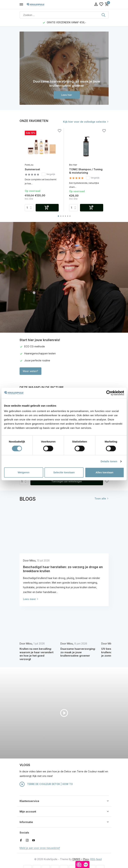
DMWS (76, 859)
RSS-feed (96, 859)
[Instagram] (27, 840)
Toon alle (100, 498)
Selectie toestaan (64, 472)
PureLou (29, 165)
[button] (58, 216)
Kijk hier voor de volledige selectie (85, 122)
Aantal (24, 481)
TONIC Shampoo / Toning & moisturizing (86, 171)
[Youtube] (34, 840)
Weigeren (23, 472)
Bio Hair (73, 165)
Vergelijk (48, 174)
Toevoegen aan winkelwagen (67, 481)
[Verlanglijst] (101, 4)
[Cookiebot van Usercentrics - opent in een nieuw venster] (109, 393)
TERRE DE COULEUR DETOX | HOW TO (46, 784)
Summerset (32, 169)
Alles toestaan (104, 472)
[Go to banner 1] (64, 68)
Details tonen (109, 461)
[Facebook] (21, 840)
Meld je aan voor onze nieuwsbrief (40, 848)
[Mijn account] (96, 4)
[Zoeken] (64, 15)
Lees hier (67, 95)
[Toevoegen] (47, 208)
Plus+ (86, 859)
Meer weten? (30, 371)
